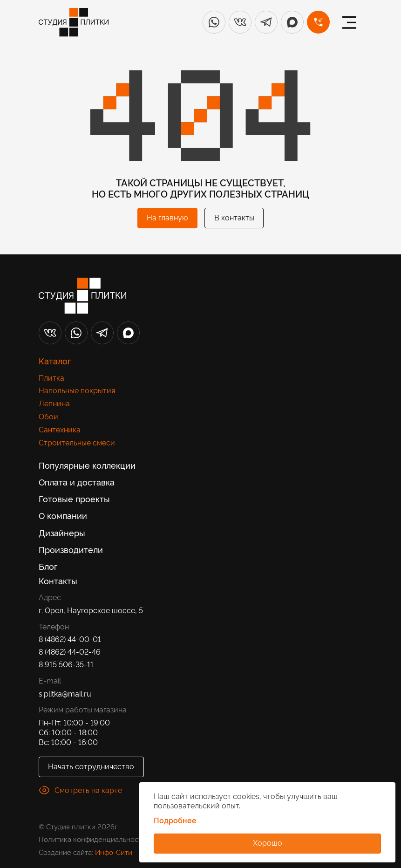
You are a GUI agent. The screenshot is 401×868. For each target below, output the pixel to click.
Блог (48, 566)
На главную (167, 217)
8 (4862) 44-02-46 (70, 652)
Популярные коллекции (87, 465)
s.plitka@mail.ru (65, 694)
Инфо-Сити (114, 852)
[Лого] (74, 22)
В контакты (234, 217)
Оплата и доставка (77, 482)
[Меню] (349, 22)
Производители (71, 550)
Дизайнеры (62, 533)
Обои (48, 416)
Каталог (55, 361)
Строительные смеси (77, 442)
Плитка (51, 378)
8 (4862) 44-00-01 (70, 639)
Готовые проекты (74, 499)
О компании (63, 516)
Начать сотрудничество (91, 766)
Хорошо (268, 842)
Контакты (58, 581)
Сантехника (60, 429)
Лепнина (54, 403)
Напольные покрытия (77, 390)
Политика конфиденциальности (92, 839)
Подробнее (175, 820)
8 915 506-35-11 (66, 664)
